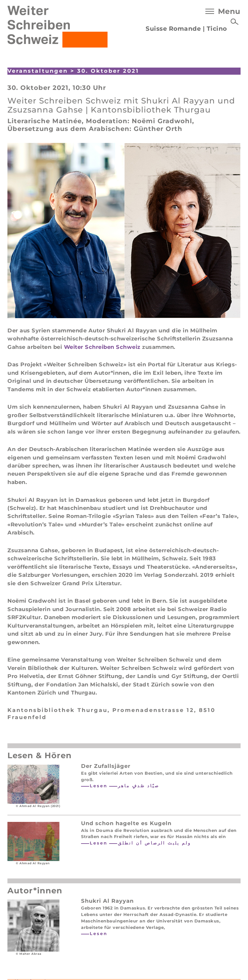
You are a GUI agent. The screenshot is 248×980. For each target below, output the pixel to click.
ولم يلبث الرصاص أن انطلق (154, 843)
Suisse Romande (173, 29)
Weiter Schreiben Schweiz (102, 347)
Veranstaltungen (38, 71)
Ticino (217, 29)
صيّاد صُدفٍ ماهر (139, 786)
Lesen (99, 786)
